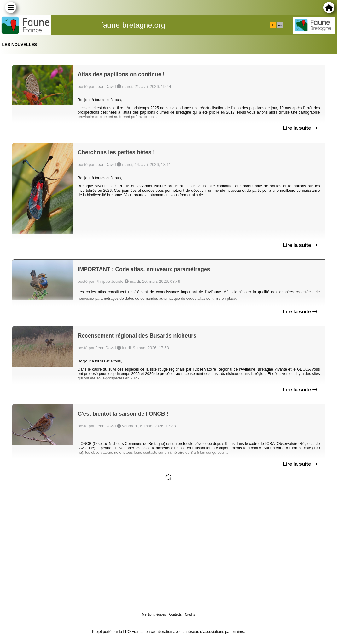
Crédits (190, 615)
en (280, 25)
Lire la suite (300, 128)
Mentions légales (154, 615)
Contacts (175, 615)
